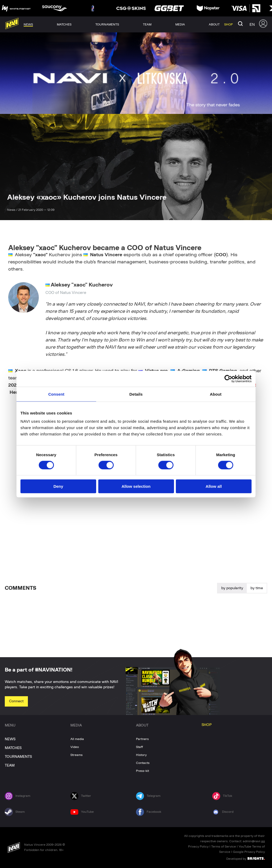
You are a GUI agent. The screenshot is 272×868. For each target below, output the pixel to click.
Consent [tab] (56, 394)
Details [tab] (136, 394)
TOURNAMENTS (18, 757)
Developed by (246, 858)
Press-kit (143, 771)
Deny (58, 486)
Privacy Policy (198, 846)
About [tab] (216, 394)
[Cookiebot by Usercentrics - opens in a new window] (228, 379)
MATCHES (13, 748)
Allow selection (136, 486)
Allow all (214, 486)
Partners (142, 739)
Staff (139, 747)
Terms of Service (224, 846)
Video (75, 747)
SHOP (207, 725)
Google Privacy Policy (249, 852)
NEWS (10, 739)
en (252, 24)
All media (77, 739)
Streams (76, 755)
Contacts (143, 763)
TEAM (10, 766)
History (141, 755)
